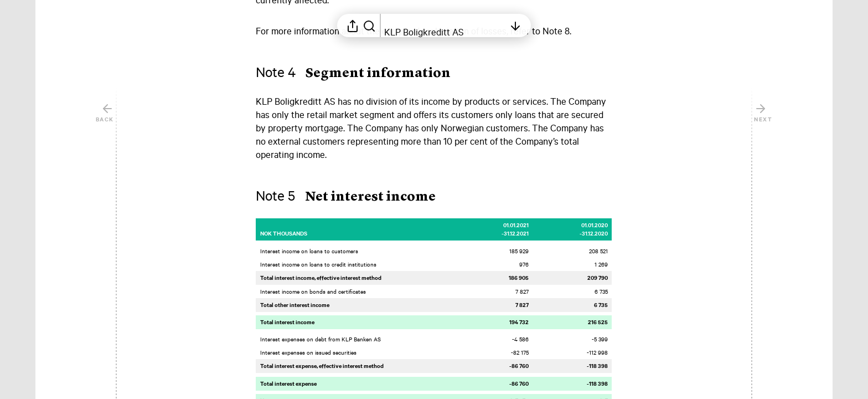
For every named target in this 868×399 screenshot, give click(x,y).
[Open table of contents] (445, 25)
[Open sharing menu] (353, 25)
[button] (362, 74)
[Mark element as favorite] (623, 101)
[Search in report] (369, 25)
